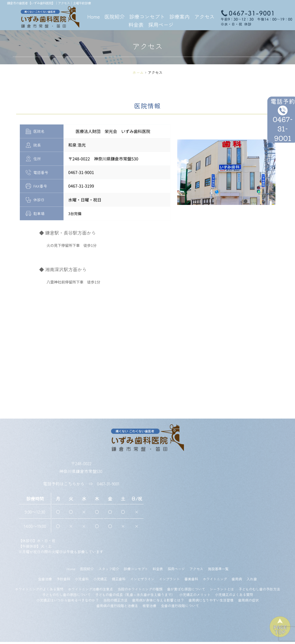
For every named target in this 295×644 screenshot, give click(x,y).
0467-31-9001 (108, 486)
